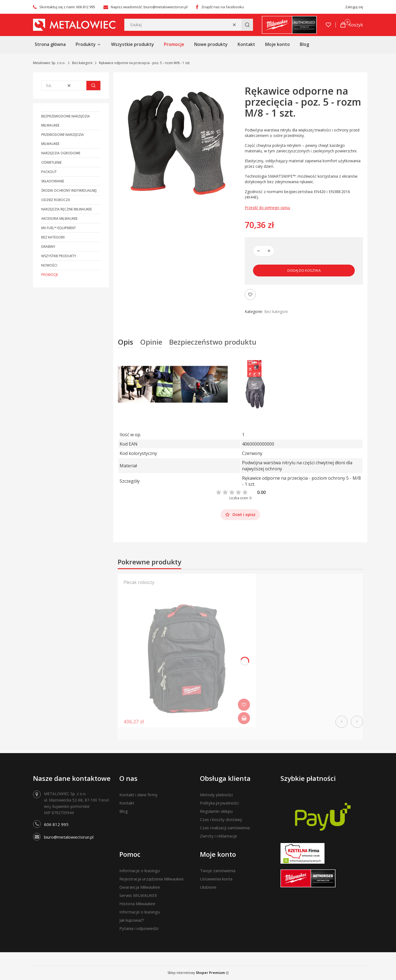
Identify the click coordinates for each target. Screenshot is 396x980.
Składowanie (53, 181)
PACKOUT (49, 172)
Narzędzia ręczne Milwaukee (67, 209)
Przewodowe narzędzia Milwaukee (63, 139)
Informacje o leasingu (140, 871)
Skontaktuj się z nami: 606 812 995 (67, 7)
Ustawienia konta (216, 879)
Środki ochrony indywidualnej (69, 190)
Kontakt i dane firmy (138, 795)
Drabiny (48, 247)
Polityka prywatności (219, 803)
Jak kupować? (132, 920)
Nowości (49, 265)
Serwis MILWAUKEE (138, 895)
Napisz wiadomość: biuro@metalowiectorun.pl (149, 7)
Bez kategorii (82, 63)
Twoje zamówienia (218, 871)
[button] (247, 25)
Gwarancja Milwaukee (140, 887)
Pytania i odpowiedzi (139, 928)
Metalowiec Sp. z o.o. (49, 63)
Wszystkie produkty (59, 256)
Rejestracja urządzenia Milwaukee (152, 879)
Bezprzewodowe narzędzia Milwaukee (66, 121)
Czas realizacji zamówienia (225, 828)
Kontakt (127, 803)
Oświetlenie (51, 162)
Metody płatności (216, 795)
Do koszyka (244, 718)
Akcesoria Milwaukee (59, 219)
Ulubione (208, 887)
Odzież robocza (56, 200)
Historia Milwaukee (137, 904)
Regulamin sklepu (216, 811)
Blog (124, 811)
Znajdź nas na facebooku (223, 7)
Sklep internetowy (196, 973)
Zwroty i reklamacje (218, 836)
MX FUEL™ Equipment (59, 228)
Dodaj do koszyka (304, 270)
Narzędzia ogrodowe (61, 153)
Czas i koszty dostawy (221, 819)
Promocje (50, 275)
